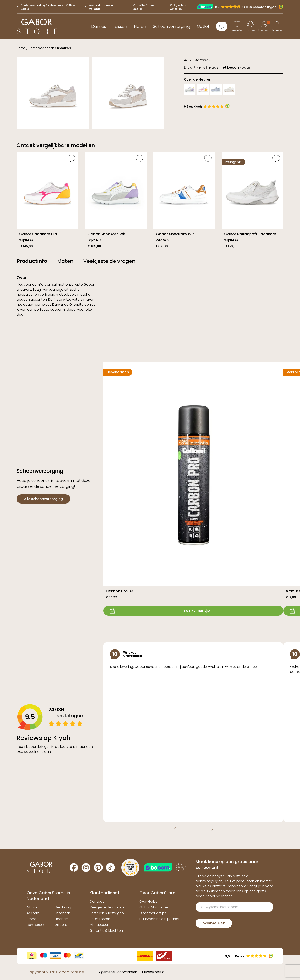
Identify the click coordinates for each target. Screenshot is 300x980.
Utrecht (61, 925)
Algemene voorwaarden (118, 972)
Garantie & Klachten (106, 931)
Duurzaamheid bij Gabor (159, 919)
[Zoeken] (222, 26)
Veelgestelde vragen (107, 907)
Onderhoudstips (153, 913)
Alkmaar (33, 907)
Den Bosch (35, 925)
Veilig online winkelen (176, 7)
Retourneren (100, 919)
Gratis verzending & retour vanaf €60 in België (46, 7)
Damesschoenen (41, 48)
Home (21, 48)
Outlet (203, 26)
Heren (140, 26)
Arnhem (33, 913)
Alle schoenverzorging (43, 499)
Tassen (120, 26)
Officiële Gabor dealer (142, 7)
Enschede (63, 913)
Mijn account (100, 925)
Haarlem (62, 919)
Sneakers (64, 48)
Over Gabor (149, 901)
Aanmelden (214, 923)
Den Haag (63, 907)
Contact (97, 901)
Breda (32, 919)
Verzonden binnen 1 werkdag (100, 7)
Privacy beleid (153, 972)
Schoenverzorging (172, 26)
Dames (99, 26)
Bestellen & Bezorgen (107, 913)
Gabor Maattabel (154, 907)
